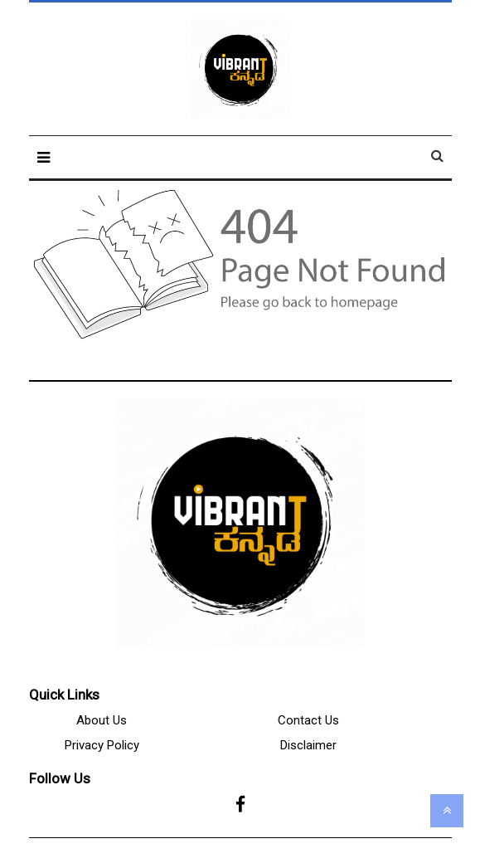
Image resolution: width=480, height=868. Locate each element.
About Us (102, 720)
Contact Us (308, 720)
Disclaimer (308, 745)
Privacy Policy (102, 745)
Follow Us (60, 778)
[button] (44, 157)
